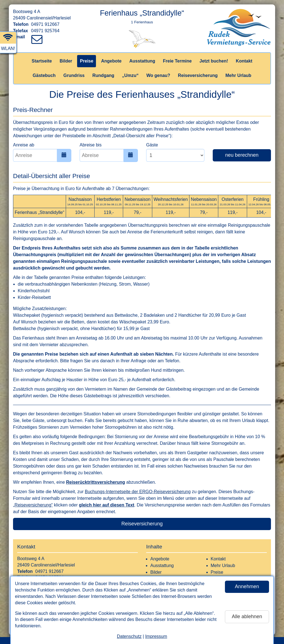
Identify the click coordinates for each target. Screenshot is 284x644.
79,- (138, 212)
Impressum (156, 636)
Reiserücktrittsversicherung (96, 482)
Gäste (152, 145)
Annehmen (247, 586)
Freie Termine (177, 61)
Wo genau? (158, 75)
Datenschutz (129, 636)
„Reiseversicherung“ (33, 505)
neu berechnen (242, 155)
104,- (80, 212)
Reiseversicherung (198, 75)
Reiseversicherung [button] (142, 524)
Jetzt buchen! (214, 61)
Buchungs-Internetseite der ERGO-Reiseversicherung (138, 492)
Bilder (66, 61)
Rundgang (103, 75)
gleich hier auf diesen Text (106, 505)
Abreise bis (91, 145)
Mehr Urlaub (238, 75)
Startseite (42, 61)
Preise (87, 61)
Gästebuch (44, 75)
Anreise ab (24, 145)
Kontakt (244, 61)
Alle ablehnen (247, 616)
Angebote (111, 61)
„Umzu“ (130, 75)
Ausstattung (142, 61)
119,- (109, 212)
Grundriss (74, 75)
